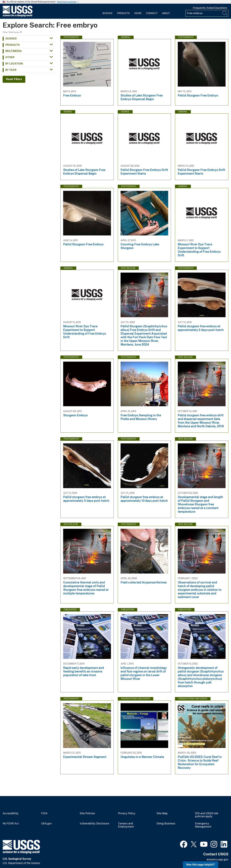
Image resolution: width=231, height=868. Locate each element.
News (138, 13)
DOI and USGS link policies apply (207, 815)
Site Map (162, 813)
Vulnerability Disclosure (94, 824)
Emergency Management (203, 825)
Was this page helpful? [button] (200, 865)
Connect (152, 13)
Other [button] (10, 57)
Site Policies (87, 813)
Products (123, 13)
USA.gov (46, 824)
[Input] (207, 13)
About (166, 13)
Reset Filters (14, 79)
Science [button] (11, 39)
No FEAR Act (11, 824)
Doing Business (166, 824)
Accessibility (11, 813)
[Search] (225, 13)
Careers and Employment (126, 825)
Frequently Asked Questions (210, 8)
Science (107, 13)
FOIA (44, 813)
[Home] (18, 16)
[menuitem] (107, 11)
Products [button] (12, 45)
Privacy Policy (127, 813)
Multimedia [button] (14, 51)
